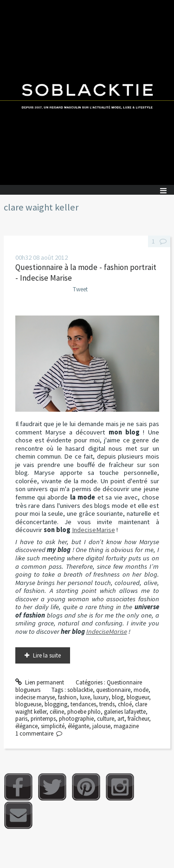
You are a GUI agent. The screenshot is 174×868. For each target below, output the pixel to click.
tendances (83, 704)
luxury (101, 697)
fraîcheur (138, 719)
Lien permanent (40, 682)
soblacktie (80, 690)
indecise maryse (35, 697)
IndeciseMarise (93, 530)
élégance (26, 726)
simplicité (53, 726)
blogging (56, 704)
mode (141, 690)
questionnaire (113, 690)
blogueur (138, 697)
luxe (85, 697)
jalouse (101, 726)
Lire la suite (47, 655)
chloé (125, 704)
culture (106, 719)
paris (21, 719)
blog (118, 697)
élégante (78, 726)
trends (107, 704)
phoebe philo (84, 712)
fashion (67, 697)
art (121, 719)
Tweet (80, 289)
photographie (76, 719)
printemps (43, 719)
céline (57, 712)
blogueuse (28, 704)
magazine (126, 726)
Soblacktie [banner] (87, 92)
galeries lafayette (125, 712)
